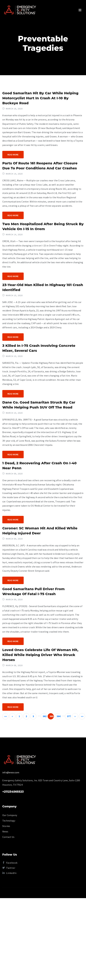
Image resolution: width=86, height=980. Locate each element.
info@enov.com (11, 772)
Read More (13, 155)
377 (69, 716)
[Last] (82, 716)
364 (59, 716)
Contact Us (8, 837)
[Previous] (12, 716)
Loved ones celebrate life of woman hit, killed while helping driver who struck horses (40, 655)
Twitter (9, 868)
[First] (5, 716)
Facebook (10, 863)
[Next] (75, 716)
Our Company (10, 815)
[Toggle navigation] (80, 10)
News (5, 831)
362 (45, 716)
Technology (9, 821)
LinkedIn (9, 873)
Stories (6, 826)
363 (52, 716)
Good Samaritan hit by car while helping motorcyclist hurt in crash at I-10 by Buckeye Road (40, 98)
